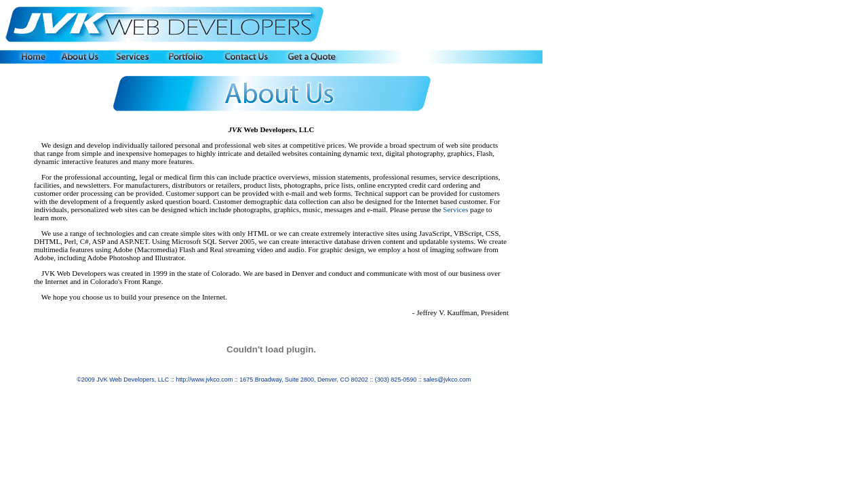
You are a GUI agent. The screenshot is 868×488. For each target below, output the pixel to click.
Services (455, 209)
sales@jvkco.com (447, 380)
